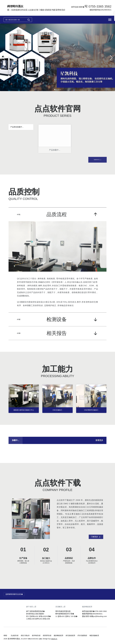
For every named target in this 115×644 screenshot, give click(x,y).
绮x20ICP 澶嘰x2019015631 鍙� (34, 639)
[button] (55, 90)
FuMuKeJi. (60, 639)
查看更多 (99, 447)
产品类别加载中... (17, 127)
